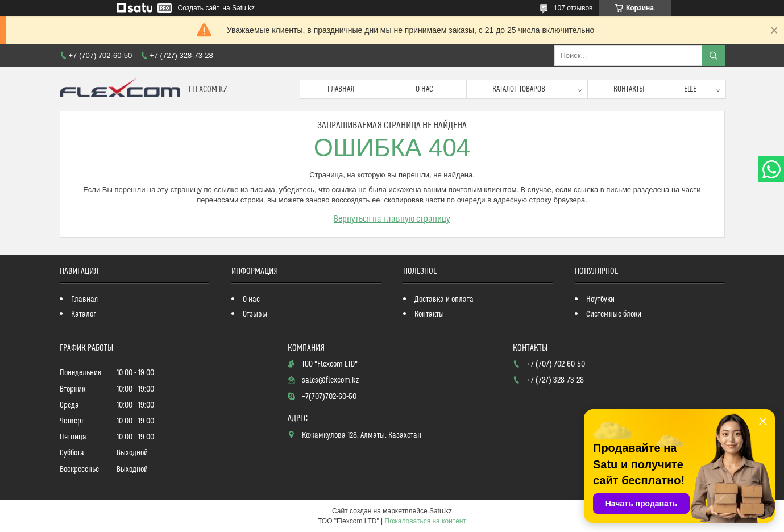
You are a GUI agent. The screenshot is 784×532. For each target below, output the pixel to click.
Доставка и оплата (444, 300)
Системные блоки (614, 314)
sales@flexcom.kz (330, 380)
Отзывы (255, 314)
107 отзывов (573, 8)
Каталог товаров (519, 89)
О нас (424, 89)
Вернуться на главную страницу (392, 219)
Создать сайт (199, 8)
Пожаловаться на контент (426, 521)
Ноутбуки (600, 300)
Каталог (84, 314)
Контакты (629, 89)
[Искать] (714, 56)
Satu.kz (441, 511)
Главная (341, 89)
